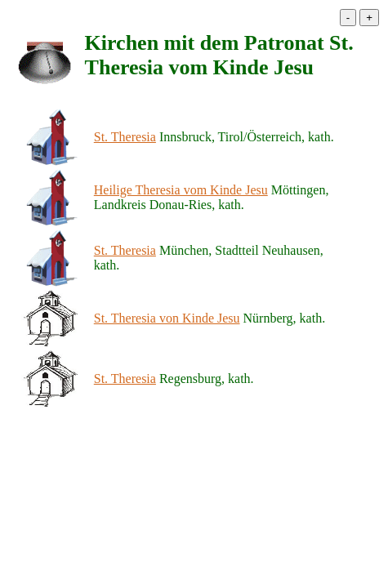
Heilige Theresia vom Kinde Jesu (181, 190)
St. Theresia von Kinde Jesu (167, 318)
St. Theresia (125, 137)
